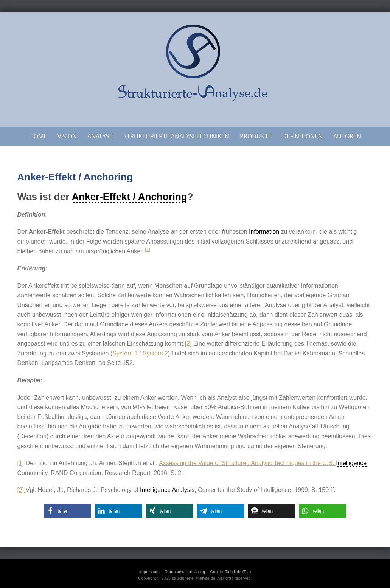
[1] (147, 250)
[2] (188, 344)
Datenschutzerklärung (185, 572)
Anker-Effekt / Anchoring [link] (130, 197)
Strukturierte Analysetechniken (176, 136)
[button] (68, 511)
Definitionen (302, 136)
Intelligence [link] (351, 463)
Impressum (149, 572)
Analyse (100, 136)
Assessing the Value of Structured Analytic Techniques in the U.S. (247, 463)
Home (38, 136)
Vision (67, 136)
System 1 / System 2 (140, 353)
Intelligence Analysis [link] (167, 490)
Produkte (256, 136)
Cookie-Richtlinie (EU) (230, 572)
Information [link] (264, 232)
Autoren (347, 136)
